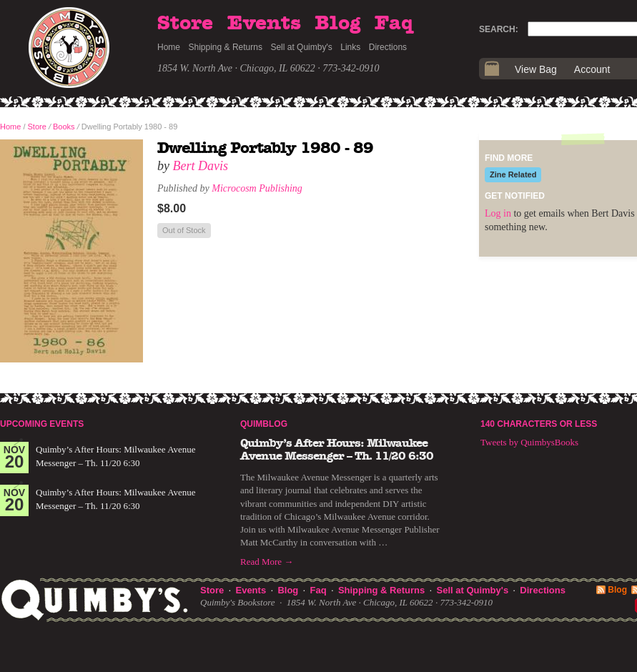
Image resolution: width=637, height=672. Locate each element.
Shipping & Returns (226, 47)
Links (350, 47)
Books (64, 127)
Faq (394, 24)
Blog (337, 24)
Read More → (267, 562)
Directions (388, 47)
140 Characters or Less (539, 424)
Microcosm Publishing (257, 188)
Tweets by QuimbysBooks (529, 442)
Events (264, 24)
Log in (498, 213)
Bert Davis (201, 166)
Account (592, 69)
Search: (499, 29)
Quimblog (264, 424)
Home (169, 47)
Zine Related (513, 174)
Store (185, 24)
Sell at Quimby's (301, 47)
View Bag (536, 69)
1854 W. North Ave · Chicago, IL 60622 (236, 68)
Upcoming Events (42, 424)
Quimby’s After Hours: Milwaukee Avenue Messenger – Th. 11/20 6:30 (337, 450)
